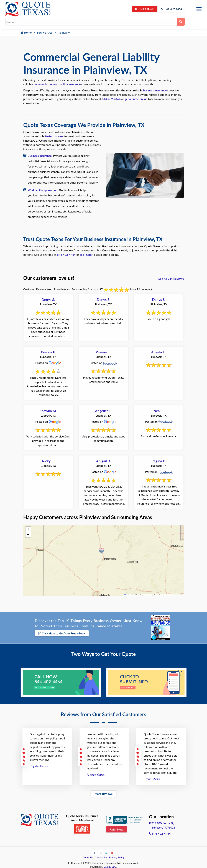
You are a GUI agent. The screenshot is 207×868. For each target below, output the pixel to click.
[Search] (181, 22)
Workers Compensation (43, 190)
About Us (88, 857)
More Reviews (103, 793)
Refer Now (117, 829)
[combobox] (91, 22)
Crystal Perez (39, 766)
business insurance (155, 90)
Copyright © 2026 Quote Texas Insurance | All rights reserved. (105, 862)
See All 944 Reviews (171, 279)
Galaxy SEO (110, 866)
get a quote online (136, 99)
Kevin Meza (152, 778)
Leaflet (127, 595)
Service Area (45, 32)
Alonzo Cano (96, 774)
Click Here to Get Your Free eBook (62, 633)
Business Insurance (40, 156)
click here (86, 255)
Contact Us (101, 857)
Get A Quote (140, 9)
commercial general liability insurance (57, 84)
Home (26, 32)
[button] (28, 529)
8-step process (54, 136)
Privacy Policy (117, 857)
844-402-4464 (170, 9)
